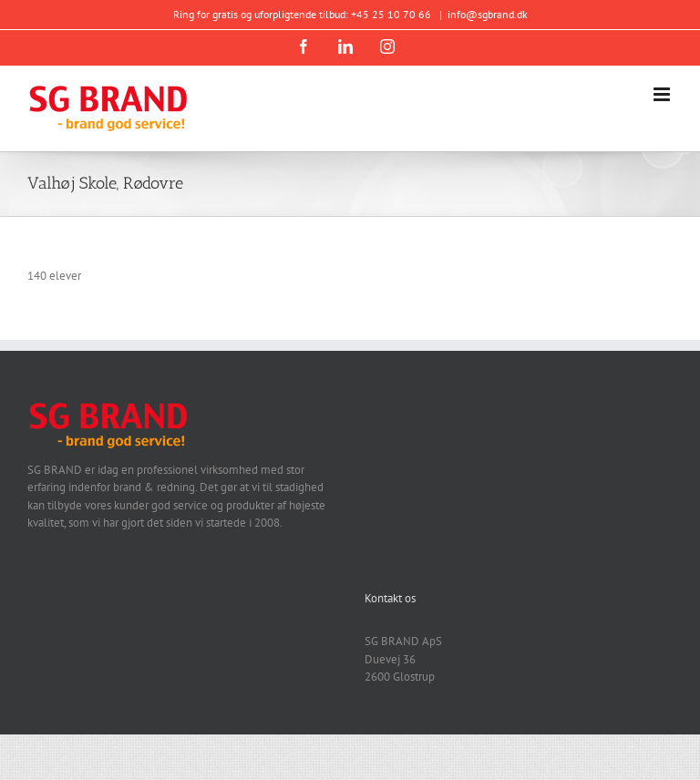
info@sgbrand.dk (488, 14)
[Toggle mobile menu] (663, 94)
